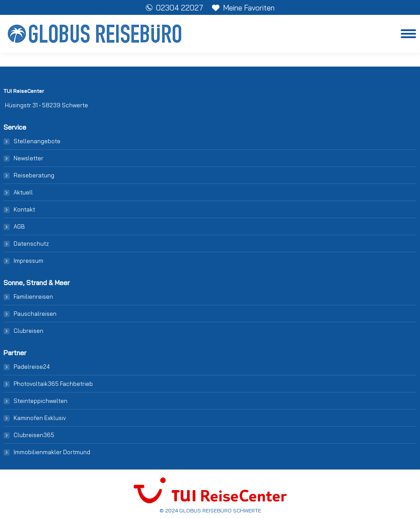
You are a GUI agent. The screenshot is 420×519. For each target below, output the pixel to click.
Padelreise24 (32, 367)
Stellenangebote (37, 141)
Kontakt (24, 209)
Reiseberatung (34, 175)
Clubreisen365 (34, 435)
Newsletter (28, 158)
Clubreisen (28, 331)
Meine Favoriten (243, 8)
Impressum (28, 261)
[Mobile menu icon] (408, 34)
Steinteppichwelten (41, 401)
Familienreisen (33, 297)
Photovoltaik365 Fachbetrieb (53, 384)
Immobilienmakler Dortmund (52, 452)
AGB (19, 226)
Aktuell (23, 192)
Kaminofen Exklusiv (40, 418)
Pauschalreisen (35, 314)
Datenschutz (31, 244)
